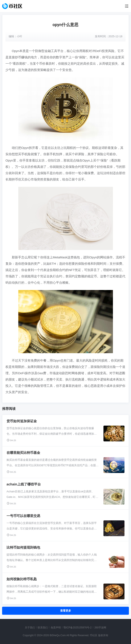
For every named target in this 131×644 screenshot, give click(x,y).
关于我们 (30, 628)
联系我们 (43, 628)
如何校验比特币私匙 (22, 579)
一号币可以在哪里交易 (23, 516)
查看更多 (66, 611)
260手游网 (100, 628)
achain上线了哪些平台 (24, 484)
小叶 (20, 36)
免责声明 (56, 628)
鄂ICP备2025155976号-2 (77, 628)
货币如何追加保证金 (22, 421)
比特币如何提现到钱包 (23, 547)
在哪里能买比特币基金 (23, 453)
